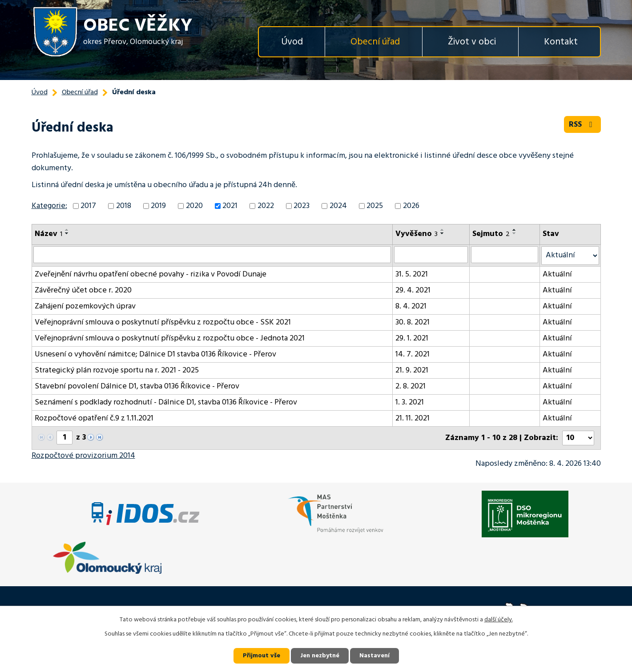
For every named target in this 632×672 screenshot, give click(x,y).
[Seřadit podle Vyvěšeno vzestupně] (443, 230)
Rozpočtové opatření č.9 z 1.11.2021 (94, 418)
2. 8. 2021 (411, 386)
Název (48, 234)
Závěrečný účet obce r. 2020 (83, 290)
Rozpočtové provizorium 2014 (83, 456)
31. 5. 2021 (412, 274)
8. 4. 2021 (411, 306)
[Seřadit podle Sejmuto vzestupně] (515, 230)
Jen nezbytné (320, 656)
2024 (338, 206)
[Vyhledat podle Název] (212, 255)
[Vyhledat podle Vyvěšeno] (431, 255)
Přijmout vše (262, 656)
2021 (230, 206)
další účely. (499, 620)
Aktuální (557, 274)
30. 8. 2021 (413, 322)
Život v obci (472, 42)
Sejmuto (491, 234)
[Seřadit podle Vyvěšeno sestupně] (443, 233)
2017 (88, 206)
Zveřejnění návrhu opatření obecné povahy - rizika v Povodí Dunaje (151, 274)
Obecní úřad (375, 42)
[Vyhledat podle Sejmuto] (505, 255)
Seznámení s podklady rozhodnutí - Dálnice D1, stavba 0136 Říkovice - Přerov (166, 402)
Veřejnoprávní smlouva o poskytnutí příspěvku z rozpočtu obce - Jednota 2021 (170, 338)
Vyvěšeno (417, 234)
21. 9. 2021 (412, 370)
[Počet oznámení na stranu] (578, 438)
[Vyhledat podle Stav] (570, 256)
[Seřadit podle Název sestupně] (67, 233)
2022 (266, 206)
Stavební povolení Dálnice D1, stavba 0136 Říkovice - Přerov (137, 386)
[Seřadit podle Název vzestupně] (67, 230)
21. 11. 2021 (413, 418)
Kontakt (561, 42)
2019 (158, 206)
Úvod (292, 42)
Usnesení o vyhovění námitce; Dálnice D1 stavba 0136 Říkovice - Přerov (155, 354)
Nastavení (374, 656)
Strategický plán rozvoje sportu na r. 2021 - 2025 (117, 370)
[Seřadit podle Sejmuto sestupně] (515, 233)
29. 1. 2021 (412, 338)
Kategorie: (49, 206)
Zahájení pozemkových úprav (85, 306)
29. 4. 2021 (413, 290)
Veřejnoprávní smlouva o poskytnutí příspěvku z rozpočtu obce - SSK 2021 (163, 322)
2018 (124, 206)
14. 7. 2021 (413, 354)
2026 (411, 206)
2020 (194, 206)
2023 (302, 206)
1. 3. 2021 (410, 402)
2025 (375, 206)
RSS (582, 125)
